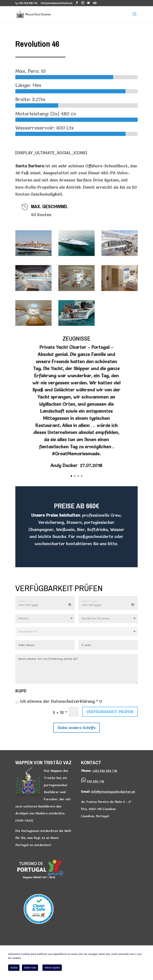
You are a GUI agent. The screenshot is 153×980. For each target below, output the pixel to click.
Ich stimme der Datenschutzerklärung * (59, 702)
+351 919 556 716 (28, 3)
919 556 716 (96, 781)
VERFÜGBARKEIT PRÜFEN (110, 712)
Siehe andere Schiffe (76, 728)
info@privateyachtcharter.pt (113, 792)
